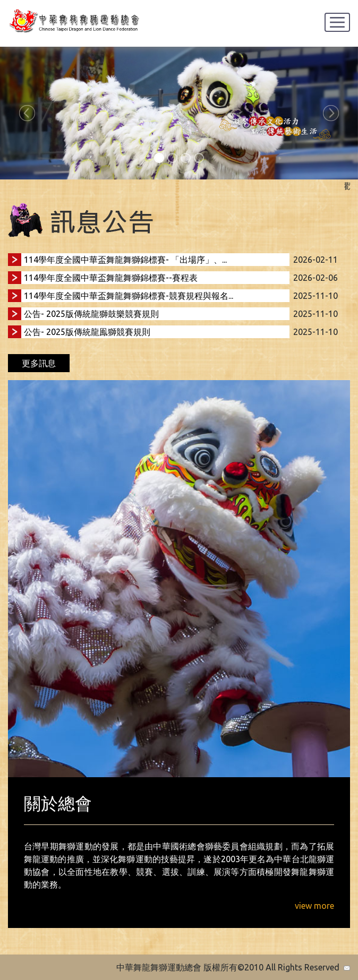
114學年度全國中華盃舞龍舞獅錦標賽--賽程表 (111, 278)
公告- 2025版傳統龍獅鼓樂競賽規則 (91, 314)
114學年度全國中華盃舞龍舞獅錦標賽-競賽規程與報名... (129, 296)
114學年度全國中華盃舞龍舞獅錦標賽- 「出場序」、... (125, 260)
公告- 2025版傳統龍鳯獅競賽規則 (87, 332)
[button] (27, 113)
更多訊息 (39, 363)
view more (314, 906)
